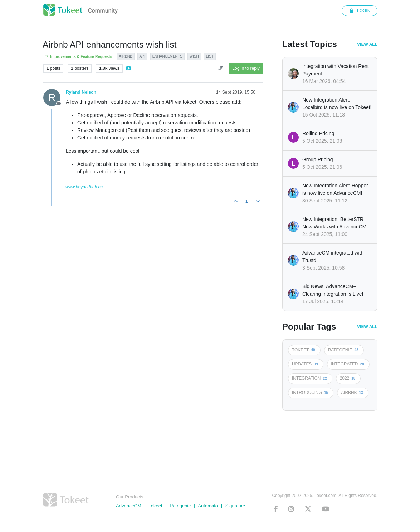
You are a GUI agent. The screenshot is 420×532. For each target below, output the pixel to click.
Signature (235, 506)
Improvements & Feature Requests (78, 57)
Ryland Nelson (81, 92)
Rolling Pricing (318, 133)
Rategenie (180, 506)
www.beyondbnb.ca (84, 187)
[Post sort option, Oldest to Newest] (220, 68)
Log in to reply (246, 68)
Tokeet (155, 506)
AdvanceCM (129, 506)
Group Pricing (318, 159)
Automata (208, 506)
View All (367, 44)
